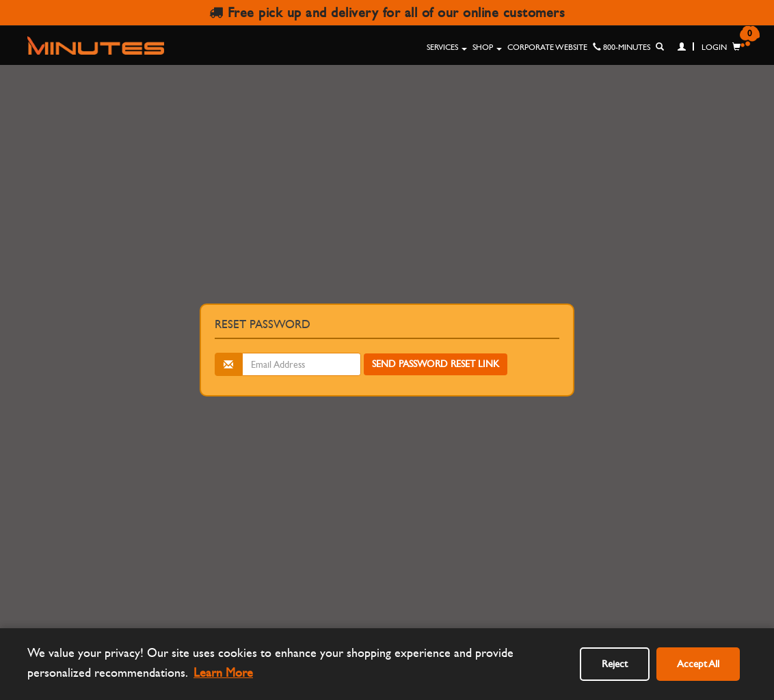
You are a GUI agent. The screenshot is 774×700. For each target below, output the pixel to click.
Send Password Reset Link (436, 364)
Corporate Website (547, 47)
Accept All (698, 664)
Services (447, 47)
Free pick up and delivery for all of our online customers (387, 13)
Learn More (223, 673)
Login (702, 47)
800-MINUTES (622, 47)
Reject (615, 664)
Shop (487, 47)
